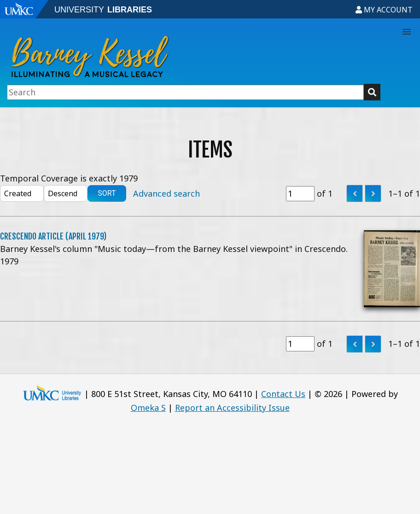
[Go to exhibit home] (155, 51)
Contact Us (283, 394)
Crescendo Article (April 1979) (53, 236)
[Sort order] (66, 193)
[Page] (300, 194)
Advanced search (166, 193)
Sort (107, 193)
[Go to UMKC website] (25, 9)
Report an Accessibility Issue (232, 408)
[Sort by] (22, 193)
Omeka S (148, 408)
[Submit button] (372, 92)
